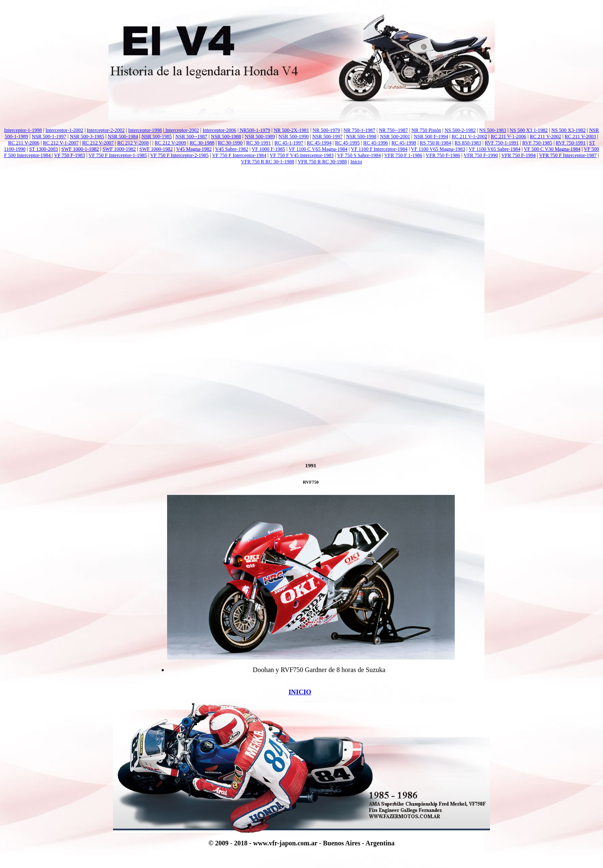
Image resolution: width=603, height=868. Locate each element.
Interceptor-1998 (145, 130)
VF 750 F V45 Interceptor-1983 (302, 155)
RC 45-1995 (347, 143)
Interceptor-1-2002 (64, 130)
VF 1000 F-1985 (268, 149)
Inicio (356, 162)
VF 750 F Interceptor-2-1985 (179, 155)
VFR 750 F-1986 (443, 155)
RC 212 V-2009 (170, 143)
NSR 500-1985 (157, 137)
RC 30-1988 (202, 143)
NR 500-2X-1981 (291, 130)
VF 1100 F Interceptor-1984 (379, 149)
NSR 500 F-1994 (431, 137)
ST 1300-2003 (43, 149)
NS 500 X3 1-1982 (529, 130)
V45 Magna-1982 (194, 149)
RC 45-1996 (375, 143)
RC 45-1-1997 (289, 143)
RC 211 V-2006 (24, 143)
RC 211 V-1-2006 (509, 137)
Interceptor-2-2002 (106, 130)
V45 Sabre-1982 (232, 149)
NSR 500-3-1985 (87, 137)
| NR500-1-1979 (254, 130)
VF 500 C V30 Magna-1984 (552, 149)
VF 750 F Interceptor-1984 (239, 155)
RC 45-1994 (319, 143)
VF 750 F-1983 (70, 155)
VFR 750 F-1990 (481, 155)
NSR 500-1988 (226, 137)
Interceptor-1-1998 (23, 130)
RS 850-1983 (468, 143)
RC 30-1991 (259, 143)
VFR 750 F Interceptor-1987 (568, 155)
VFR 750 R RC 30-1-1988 (267, 162)
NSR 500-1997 (327, 137)
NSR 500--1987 (191, 137)
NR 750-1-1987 (359, 130)
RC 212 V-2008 (133, 143)
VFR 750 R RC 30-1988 (322, 162)
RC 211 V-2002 (545, 137)
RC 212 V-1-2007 (61, 143)
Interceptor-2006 (219, 130)
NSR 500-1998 (361, 137)
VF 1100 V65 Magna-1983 (438, 149)
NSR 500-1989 (260, 137)
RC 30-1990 (230, 143)
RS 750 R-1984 (435, 143)
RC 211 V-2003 (580, 137)
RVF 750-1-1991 (501, 143)
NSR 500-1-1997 (49, 137)
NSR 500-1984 (123, 137)
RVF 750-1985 (537, 143)
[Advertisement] (301, 200)
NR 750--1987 (393, 130)
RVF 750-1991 (571, 143)
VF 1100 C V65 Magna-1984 (318, 149)
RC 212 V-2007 (98, 143)
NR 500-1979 (326, 130)
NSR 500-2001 (395, 137)
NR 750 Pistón (426, 130)
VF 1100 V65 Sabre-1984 (495, 149)
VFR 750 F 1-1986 (403, 155)
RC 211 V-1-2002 (469, 137)
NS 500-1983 (492, 130)
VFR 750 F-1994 (518, 155)
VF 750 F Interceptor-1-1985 (117, 155)
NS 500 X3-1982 (569, 130)
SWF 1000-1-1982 (80, 149)
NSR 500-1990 (294, 137)
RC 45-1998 (404, 143)
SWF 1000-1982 (119, 149)
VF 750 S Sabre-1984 (359, 155)
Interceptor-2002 (182, 130)
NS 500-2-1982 (460, 130)
